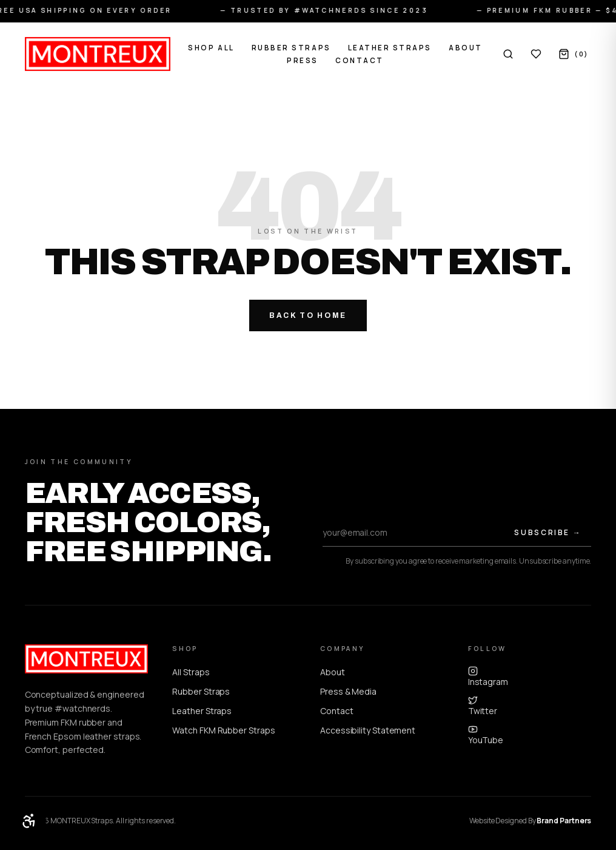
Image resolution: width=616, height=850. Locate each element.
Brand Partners (564, 821)
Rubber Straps (291, 48)
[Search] (508, 54)
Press (303, 60)
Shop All (211, 48)
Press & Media (348, 691)
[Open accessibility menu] (29, 821)
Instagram (488, 677)
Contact (360, 60)
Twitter (483, 706)
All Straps (191, 672)
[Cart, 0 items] (574, 54)
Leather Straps (390, 48)
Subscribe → (548, 532)
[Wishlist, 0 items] (536, 54)
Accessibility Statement (368, 730)
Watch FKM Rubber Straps (223, 730)
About (466, 48)
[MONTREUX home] (98, 54)
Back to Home (308, 315)
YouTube (486, 735)
